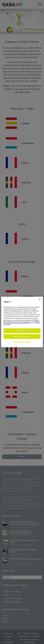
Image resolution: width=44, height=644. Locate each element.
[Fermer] (40, 299)
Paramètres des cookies (22, 342)
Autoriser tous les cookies (22, 336)
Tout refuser (22, 331)
